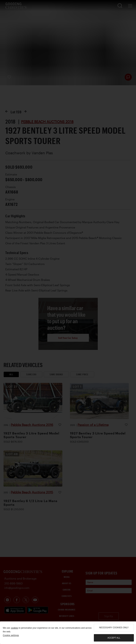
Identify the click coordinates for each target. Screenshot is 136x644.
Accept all (114, 638)
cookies (14, 628)
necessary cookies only (114, 628)
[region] (68, 633)
